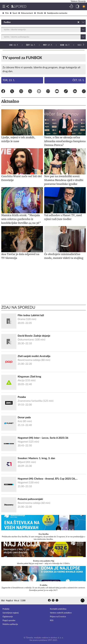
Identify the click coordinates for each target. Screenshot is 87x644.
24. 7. (78, 45)
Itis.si (17, 601)
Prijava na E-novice (58, 617)
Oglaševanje (8, 617)
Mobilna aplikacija (10, 624)
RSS (52, 620)
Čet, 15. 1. (78, 80)
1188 (23, 601)
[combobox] (4, 22)
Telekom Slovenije (78, 1)
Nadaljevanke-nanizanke (56, 13)
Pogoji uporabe (9, 620)
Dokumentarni (26, 13)
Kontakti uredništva (58, 609)
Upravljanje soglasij (11, 613)
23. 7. (61, 45)
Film (6, 13)
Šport (14, 13)
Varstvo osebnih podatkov (61, 613)
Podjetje (6, 609)
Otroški (39, 13)
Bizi (3, 601)
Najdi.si (9, 601)
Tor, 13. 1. (9, 80)
